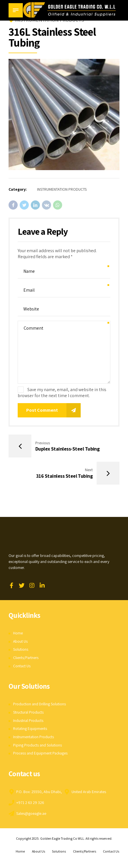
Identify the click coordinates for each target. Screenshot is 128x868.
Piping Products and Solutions (38, 746)
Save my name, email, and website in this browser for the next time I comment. (62, 393)
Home (18, 634)
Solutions (21, 650)
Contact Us (22, 666)
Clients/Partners (26, 658)
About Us (21, 642)
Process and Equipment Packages (41, 754)
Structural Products (29, 713)
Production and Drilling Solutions (40, 704)
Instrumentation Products (34, 737)
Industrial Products (29, 721)
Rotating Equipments (30, 729)
